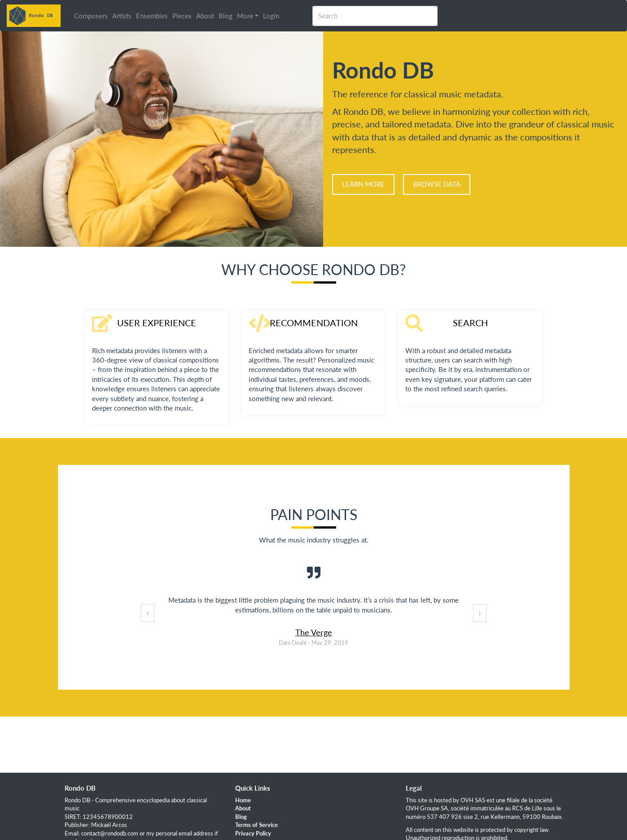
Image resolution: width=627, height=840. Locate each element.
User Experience (157, 323)
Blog (226, 16)
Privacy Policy (253, 833)
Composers (91, 16)
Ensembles (152, 16)
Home (243, 800)
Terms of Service (256, 825)
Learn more (363, 184)
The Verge (314, 632)
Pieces (182, 16)
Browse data (437, 184)
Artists (122, 16)
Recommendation (314, 323)
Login (271, 16)
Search (470, 323)
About (205, 16)
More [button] (245, 16)
